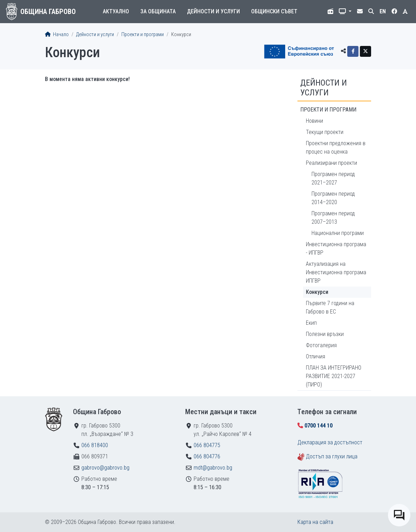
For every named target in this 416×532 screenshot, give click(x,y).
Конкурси (317, 292)
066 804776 (207, 456)
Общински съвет (274, 11)
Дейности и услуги (213, 11)
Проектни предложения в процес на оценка (336, 147)
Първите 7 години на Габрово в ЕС (330, 307)
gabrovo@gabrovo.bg (105, 468)
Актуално (116, 11)
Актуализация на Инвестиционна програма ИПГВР (336, 272)
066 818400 (95, 445)
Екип (311, 323)
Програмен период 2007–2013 (333, 218)
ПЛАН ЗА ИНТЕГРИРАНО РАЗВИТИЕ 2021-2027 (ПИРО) (334, 376)
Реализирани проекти (331, 163)
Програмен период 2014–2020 (333, 198)
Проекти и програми (143, 35)
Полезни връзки (325, 334)
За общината (158, 11)
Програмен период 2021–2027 (333, 178)
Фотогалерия (321, 345)
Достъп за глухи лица (332, 456)
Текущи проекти (325, 132)
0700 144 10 (318, 426)
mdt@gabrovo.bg (213, 468)
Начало (57, 35)
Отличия (316, 356)
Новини (314, 121)
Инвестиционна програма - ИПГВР (336, 248)
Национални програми (338, 233)
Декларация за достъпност (330, 442)
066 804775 (207, 445)
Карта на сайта (315, 522)
